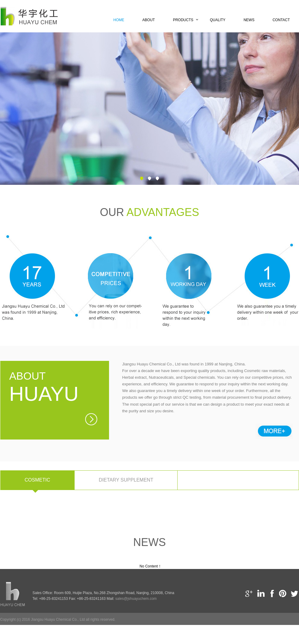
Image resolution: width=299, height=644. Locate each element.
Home (119, 20)
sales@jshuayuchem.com (136, 599)
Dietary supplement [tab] (126, 480)
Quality (218, 20)
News (249, 20)
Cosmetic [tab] (37, 480)
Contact (281, 20)
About (148, 20)
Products (183, 20)
